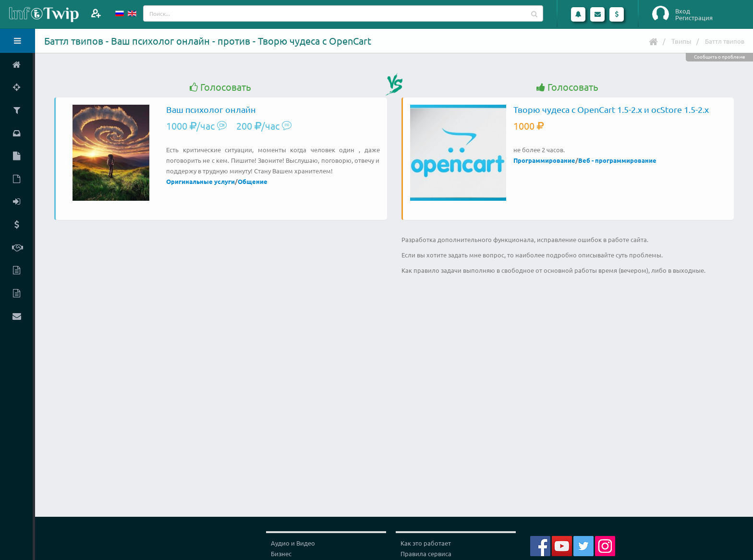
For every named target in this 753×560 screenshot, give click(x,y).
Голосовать (220, 87)
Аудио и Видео (293, 543)
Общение (253, 181)
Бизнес (281, 554)
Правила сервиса (426, 554)
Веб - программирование (617, 160)
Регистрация (694, 18)
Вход (683, 11)
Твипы (681, 41)
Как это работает (426, 543)
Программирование (544, 160)
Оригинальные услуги (200, 181)
